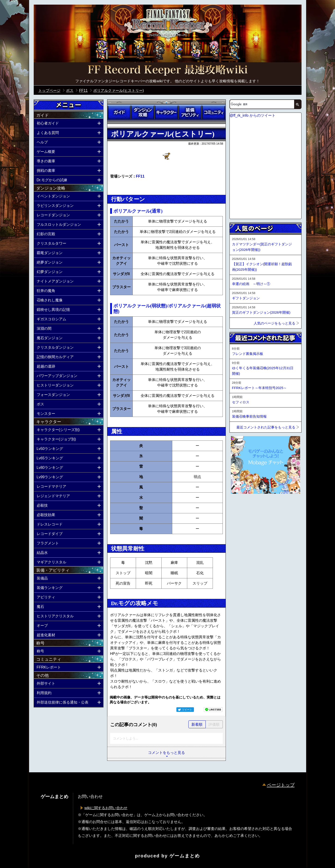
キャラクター (166, 112)
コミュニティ (214, 112)
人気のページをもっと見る (275, 323)
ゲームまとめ (185, 856)
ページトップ (281, 785)
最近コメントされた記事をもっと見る (266, 427)
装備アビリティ (190, 112)
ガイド (119, 112)
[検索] (262, 104)
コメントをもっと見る (166, 753)
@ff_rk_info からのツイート (253, 115)
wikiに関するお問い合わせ (106, 808)
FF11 (140, 176)
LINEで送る (213, 710)
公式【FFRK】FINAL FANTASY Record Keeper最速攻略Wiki (168, 70)
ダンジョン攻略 (143, 112)
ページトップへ (241, 506)
